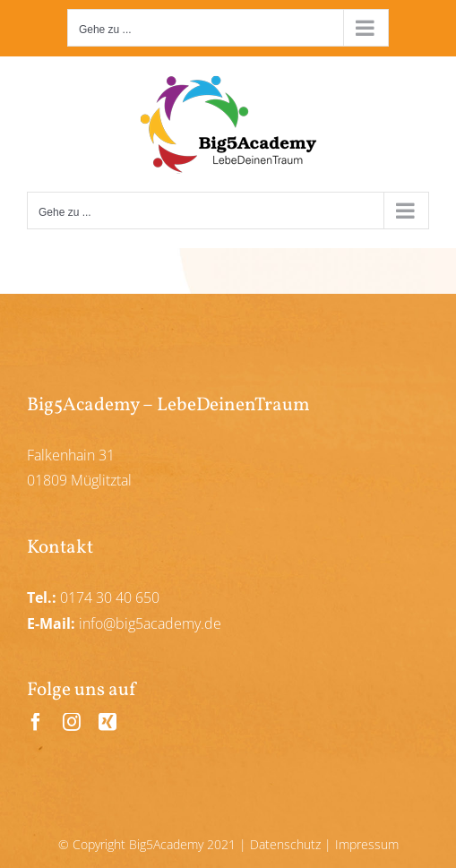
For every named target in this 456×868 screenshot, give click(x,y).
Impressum (367, 844)
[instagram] (72, 722)
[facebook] (36, 722)
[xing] (108, 722)
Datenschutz (285, 844)
